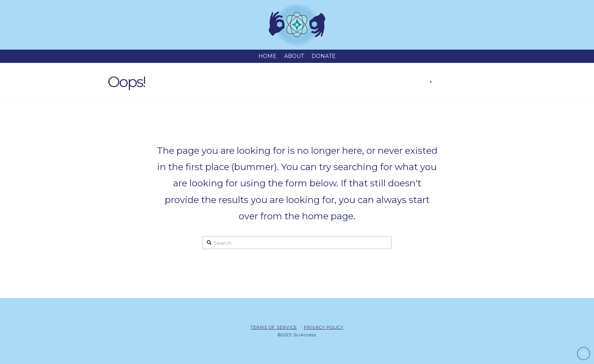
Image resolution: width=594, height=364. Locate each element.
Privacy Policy (324, 327)
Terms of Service (274, 327)
